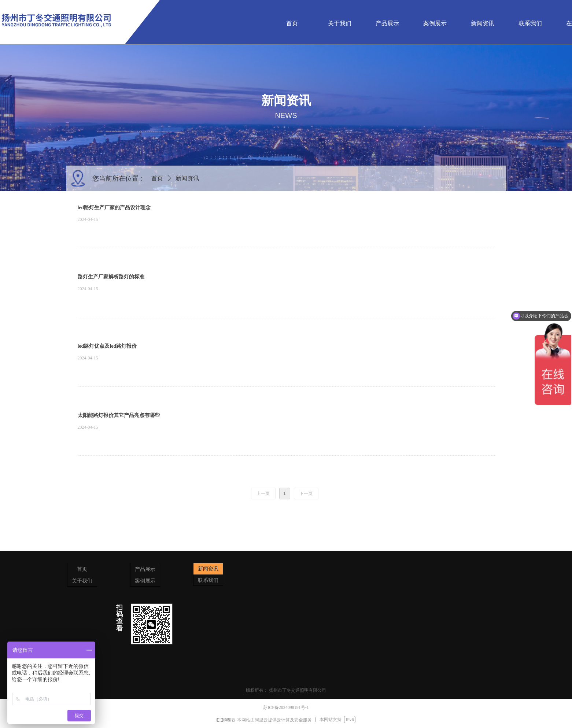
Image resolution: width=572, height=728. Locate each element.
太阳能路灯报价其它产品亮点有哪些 (119, 415)
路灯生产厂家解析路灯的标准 (111, 277)
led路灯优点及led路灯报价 (107, 346)
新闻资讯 (187, 178)
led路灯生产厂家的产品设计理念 (114, 208)
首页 (157, 178)
